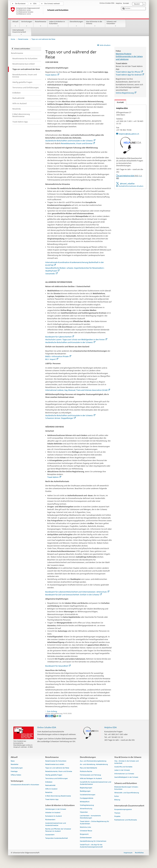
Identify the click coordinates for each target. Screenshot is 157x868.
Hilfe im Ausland (51, 789)
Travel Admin (52, 75)
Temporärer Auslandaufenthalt (57, 838)
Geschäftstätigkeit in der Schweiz (126, 777)
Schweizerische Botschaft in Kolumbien (25, 785)
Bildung (117, 800)
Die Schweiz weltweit (52, 4)
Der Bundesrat (20, 4)
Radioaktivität (50, 786)
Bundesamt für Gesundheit (58, 666)
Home (13, 39)
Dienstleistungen (76, 24)
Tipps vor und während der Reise (57, 768)
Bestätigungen (85, 791)
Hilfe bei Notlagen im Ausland (91, 778)
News (13, 761)
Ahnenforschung (86, 809)
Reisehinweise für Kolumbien (56, 761)
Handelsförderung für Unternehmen (93, 841)
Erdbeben (49, 782)
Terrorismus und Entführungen (57, 778)
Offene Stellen (16, 775)
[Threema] (55, 716)
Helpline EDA (110, 727)
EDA (35, 4)
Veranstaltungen (17, 768)
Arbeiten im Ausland (53, 813)
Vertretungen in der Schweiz (56, 809)
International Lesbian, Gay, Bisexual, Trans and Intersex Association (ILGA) (78, 390)
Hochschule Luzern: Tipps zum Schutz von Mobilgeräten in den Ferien (76, 339)
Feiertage (14, 771)
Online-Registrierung (126, 93)
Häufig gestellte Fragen (54, 775)
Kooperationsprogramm (123, 809)
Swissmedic (51, 274)
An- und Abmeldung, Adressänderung (94, 765)
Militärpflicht (85, 802)
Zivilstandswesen (86, 838)
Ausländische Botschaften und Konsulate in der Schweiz (70, 141)
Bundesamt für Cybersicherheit (60, 337)
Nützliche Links (85, 827)
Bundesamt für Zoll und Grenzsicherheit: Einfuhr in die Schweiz (74, 595)
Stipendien (84, 812)
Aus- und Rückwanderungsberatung (93, 761)
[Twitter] (49, 716)
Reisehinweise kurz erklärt (55, 765)
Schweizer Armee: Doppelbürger (60, 418)
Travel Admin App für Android (130, 75)
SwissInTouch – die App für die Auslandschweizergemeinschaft (91, 846)
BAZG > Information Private (58, 356)
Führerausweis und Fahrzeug (90, 775)
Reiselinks (49, 792)
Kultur (117, 796)
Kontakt (119, 102)
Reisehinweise (41, 24)
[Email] (60, 716)
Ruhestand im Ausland (54, 816)
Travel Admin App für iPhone (129, 72)
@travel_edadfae (127, 184)
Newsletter (15, 765)
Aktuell (15, 24)
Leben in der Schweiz (122, 770)
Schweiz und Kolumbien (115, 24)
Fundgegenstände (87, 798)
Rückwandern (50, 820)
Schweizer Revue (86, 831)
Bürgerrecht (84, 834)
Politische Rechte (86, 771)
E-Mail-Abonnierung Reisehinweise (58, 796)
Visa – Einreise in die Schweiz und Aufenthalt (127, 762)
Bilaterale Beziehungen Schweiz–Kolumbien (126, 788)
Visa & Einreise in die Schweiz (95, 24)
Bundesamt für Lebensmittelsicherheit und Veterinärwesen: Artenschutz (77, 592)
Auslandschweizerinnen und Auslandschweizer (56, 824)
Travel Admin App (52, 799)
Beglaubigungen (86, 788)
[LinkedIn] (52, 716)
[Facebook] (47, 716)
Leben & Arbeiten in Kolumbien (58, 24)
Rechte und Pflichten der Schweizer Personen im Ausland (58, 830)
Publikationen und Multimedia (126, 820)
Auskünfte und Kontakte (123, 767)
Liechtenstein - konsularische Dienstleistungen (90, 817)
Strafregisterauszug (87, 805)
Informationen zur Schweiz (124, 774)
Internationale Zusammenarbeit (21, 32)
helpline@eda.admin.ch (129, 134)
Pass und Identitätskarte (88, 768)
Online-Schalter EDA (47, 727)
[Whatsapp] (57, 716)
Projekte (117, 817)
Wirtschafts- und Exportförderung (127, 793)
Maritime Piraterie (124, 54)
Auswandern (50, 835)
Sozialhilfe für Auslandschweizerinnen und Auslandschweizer (96, 783)
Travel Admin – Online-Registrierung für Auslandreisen (94, 823)
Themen (117, 813)
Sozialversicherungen (88, 795)
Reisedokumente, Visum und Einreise (78, 143)
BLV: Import (52, 359)
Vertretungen (27, 24)
